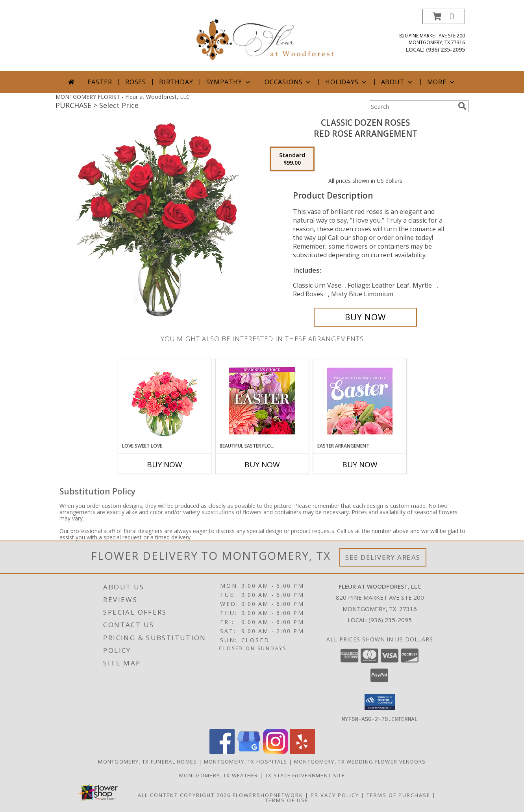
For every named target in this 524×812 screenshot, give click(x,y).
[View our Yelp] (302, 752)
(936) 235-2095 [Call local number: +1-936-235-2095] (445, 49)
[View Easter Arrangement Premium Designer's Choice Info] (360, 401)
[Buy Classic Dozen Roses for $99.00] (366, 317)
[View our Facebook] (222, 752)
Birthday (176, 82)
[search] (462, 106)
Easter (100, 82)
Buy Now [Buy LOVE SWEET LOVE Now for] (165, 465)
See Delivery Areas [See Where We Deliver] (383, 557)
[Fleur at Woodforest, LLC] (265, 37)
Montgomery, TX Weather (219, 775)
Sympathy (229, 82)
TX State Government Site (305, 775)
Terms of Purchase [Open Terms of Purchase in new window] (398, 795)
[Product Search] (412, 106)
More (442, 82)
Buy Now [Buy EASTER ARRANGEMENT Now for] (360, 465)
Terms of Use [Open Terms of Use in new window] (287, 800)
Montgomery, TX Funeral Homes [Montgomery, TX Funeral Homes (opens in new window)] (147, 761)
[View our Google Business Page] (249, 752)
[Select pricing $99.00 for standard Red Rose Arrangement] (292, 159)
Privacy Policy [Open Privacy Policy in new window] (335, 795)
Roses (136, 82)
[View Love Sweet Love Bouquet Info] (164, 401)
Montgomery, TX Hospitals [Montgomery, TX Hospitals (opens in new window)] (246, 761)
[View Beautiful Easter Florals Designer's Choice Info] (262, 401)
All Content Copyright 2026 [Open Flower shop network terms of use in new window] (184, 795)
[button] (444, 16)
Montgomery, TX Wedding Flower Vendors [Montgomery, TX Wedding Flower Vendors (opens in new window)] (360, 761)
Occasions (288, 82)
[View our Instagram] (276, 752)
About (398, 82)
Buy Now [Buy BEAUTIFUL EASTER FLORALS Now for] (262, 465)
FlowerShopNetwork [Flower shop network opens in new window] (268, 795)
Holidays (346, 82)
